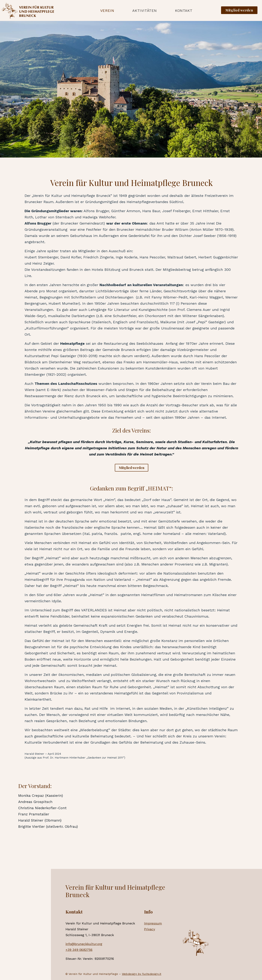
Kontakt (184, 11)
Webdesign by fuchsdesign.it (142, 974)
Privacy (150, 929)
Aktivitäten (145, 11)
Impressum (153, 923)
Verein (107, 11)
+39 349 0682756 (79, 950)
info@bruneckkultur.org (84, 944)
